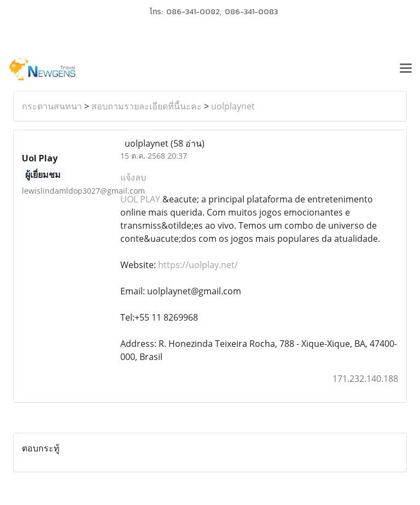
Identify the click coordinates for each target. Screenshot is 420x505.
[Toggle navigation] (406, 69)
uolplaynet (233, 106)
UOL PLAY (140, 199)
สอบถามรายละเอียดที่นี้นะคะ (147, 106)
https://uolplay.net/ (198, 265)
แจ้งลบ (133, 177)
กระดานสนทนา (52, 106)
